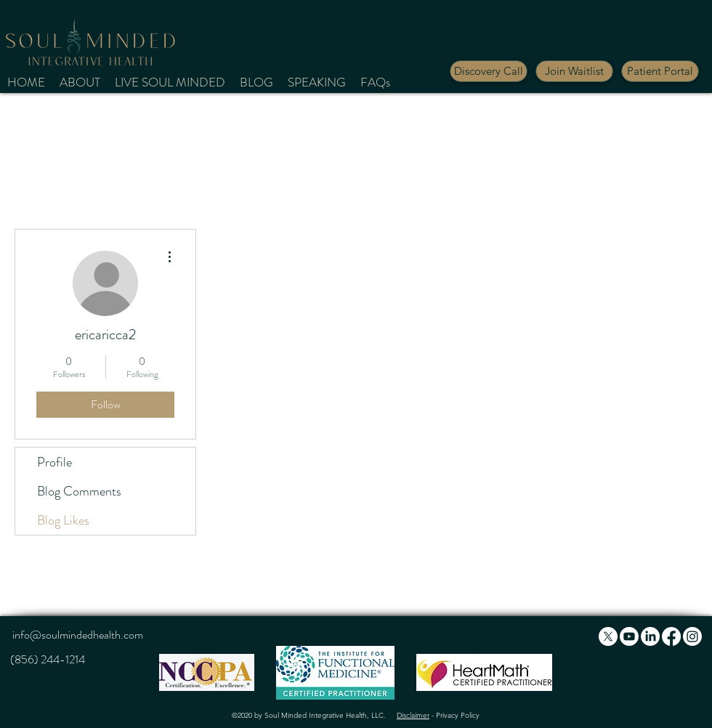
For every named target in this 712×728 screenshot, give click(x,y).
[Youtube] (629, 636)
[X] (608, 636)
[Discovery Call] (489, 71)
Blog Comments (79, 491)
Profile (54, 462)
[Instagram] (692, 636)
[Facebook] (671, 636)
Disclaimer (413, 715)
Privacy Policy (458, 715)
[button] (574, 71)
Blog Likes (63, 520)
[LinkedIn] (650, 636)
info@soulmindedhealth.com (78, 635)
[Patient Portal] (660, 71)
